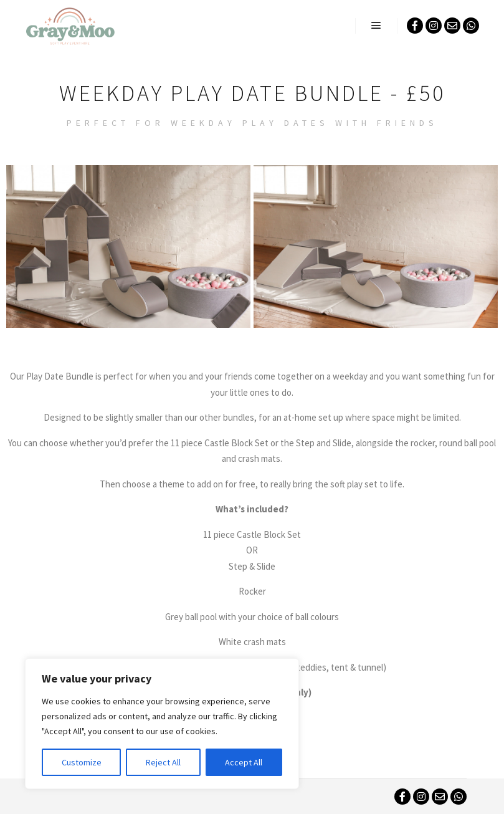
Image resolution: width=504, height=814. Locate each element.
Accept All (244, 762)
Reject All (163, 762)
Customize (82, 762)
